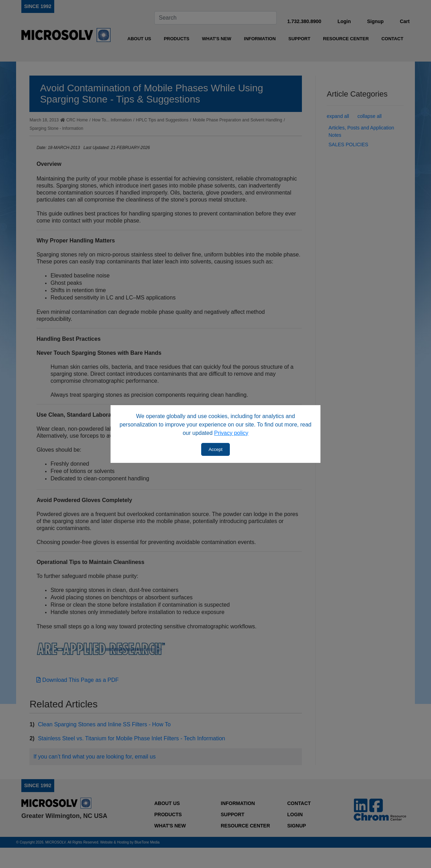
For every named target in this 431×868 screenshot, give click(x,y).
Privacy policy (231, 433)
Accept (215, 449)
